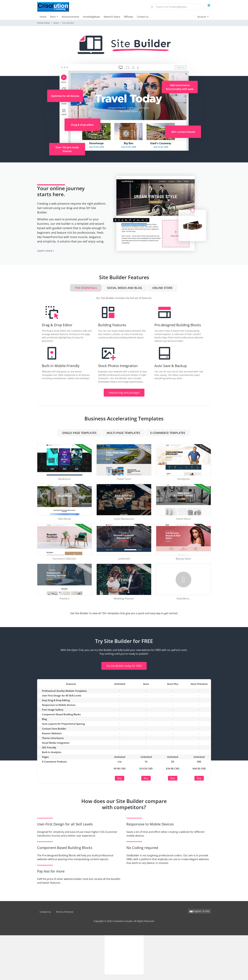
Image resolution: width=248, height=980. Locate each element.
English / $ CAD (199, 911)
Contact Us (143, 17)
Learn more (46, 251)
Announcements (70, 17)
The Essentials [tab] (86, 288)
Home (43, 17)
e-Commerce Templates (168, 433)
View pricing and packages (124, 393)
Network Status (112, 17)
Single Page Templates (79, 433)
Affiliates (129, 17)
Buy (120, 778)
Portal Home (44, 23)
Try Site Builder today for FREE (124, 666)
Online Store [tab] (162, 288)
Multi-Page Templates (123, 433)
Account (202, 17)
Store (53, 17)
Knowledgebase (91, 17)
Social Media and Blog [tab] (125, 288)
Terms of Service (65, 912)
